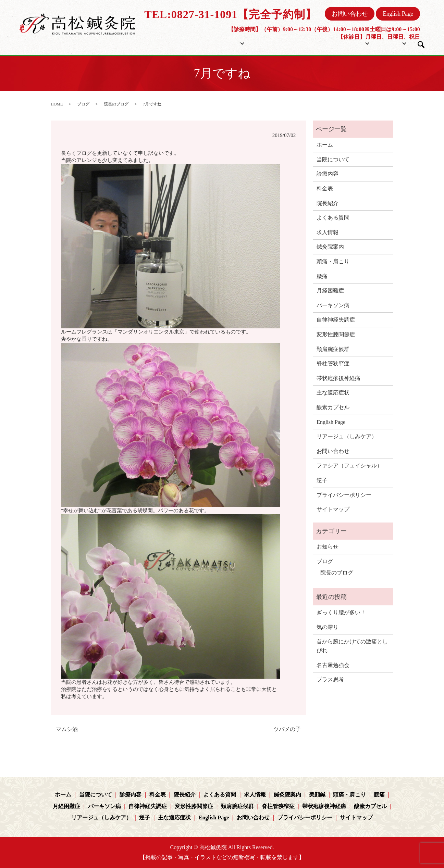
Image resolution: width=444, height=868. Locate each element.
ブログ (386, 42)
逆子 (322, 480)
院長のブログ (116, 104)
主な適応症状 (333, 393)
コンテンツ (340, 42)
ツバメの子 (287, 729)
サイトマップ (333, 509)
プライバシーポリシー (344, 495)
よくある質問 (333, 218)
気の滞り (328, 627)
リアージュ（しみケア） (347, 436)
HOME (57, 104)
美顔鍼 (317, 795)
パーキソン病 (333, 305)
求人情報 (328, 232)
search (421, 45)
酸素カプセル (333, 407)
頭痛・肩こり (333, 261)
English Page (398, 14)
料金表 (273, 42)
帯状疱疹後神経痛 (338, 378)
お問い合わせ (350, 14)
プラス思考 (330, 680)
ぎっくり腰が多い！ (341, 612)
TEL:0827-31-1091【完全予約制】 (230, 14)
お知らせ (328, 547)
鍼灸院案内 (330, 247)
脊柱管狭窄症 (333, 363)
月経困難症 (330, 291)
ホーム (188, 42)
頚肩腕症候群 (333, 349)
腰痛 (322, 276)
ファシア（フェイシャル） (349, 466)
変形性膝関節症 (336, 334)
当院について (224, 42)
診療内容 (328, 174)
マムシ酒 (67, 729)
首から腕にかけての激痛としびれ (352, 646)
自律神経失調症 (336, 320)
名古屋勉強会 (333, 665)
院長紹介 (304, 42)
